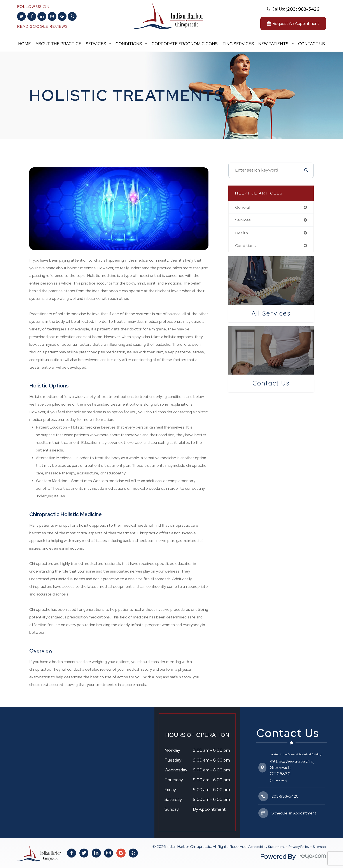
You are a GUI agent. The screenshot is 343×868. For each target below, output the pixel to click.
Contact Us (311, 44)
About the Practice (58, 44)
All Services (271, 314)
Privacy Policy (299, 847)
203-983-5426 (285, 796)
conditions (246, 246)
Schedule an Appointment (294, 813)
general (243, 207)
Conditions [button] (131, 44)
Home (24, 44)
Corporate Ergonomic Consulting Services (203, 44)
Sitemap (319, 847)
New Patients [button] (276, 44)
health (242, 233)
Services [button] (98, 44)
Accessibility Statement (267, 847)
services (243, 220)
